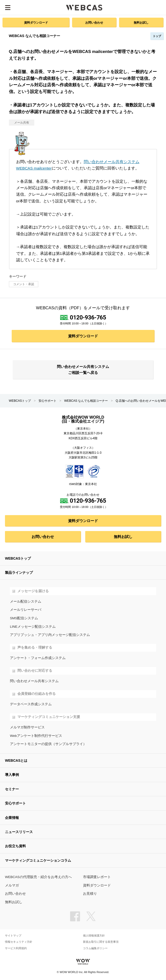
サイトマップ (13, 936)
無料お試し (141, 22)
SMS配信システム (24, 618)
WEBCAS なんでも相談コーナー (86, 401)
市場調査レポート (97, 877)
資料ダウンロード (36, 22)
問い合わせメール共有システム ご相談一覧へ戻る (83, 370)
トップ (157, 36)
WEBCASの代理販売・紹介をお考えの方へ (38, 877)
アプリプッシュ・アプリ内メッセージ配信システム (50, 635)
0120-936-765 (88, 317)
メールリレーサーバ (26, 610)
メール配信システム (26, 601)
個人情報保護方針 (94, 936)
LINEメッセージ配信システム (33, 627)
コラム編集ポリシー (95, 948)
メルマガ (12, 885)
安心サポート (47, 401)
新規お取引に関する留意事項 (101, 942)
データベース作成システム (31, 704)
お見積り (90, 894)
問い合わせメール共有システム (34, 681)
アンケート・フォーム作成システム (38, 658)
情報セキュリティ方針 (19, 942)
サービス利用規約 (16, 948)
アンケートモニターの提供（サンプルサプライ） (48, 744)
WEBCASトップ (20, 401)
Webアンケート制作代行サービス (36, 736)
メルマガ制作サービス (27, 727)
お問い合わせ (94, 22)
